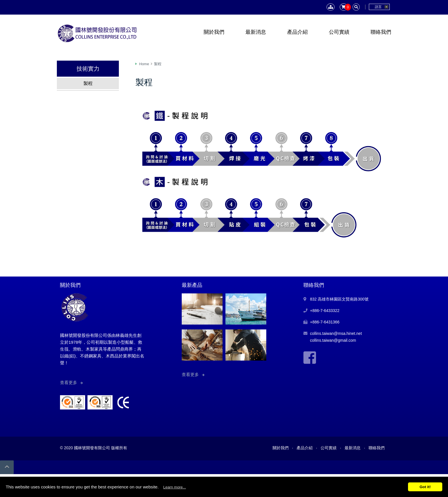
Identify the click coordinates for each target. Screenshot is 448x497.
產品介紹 (297, 32)
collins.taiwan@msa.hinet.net (336, 333)
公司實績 (339, 32)
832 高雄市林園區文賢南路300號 (339, 299)
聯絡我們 (381, 32)
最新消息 (256, 32)
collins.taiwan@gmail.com (333, 340)
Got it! (425, 487)
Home (144, 64)
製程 (88, 83)
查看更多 (69, 382)
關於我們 (214, 32)
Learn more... (174, 487)
